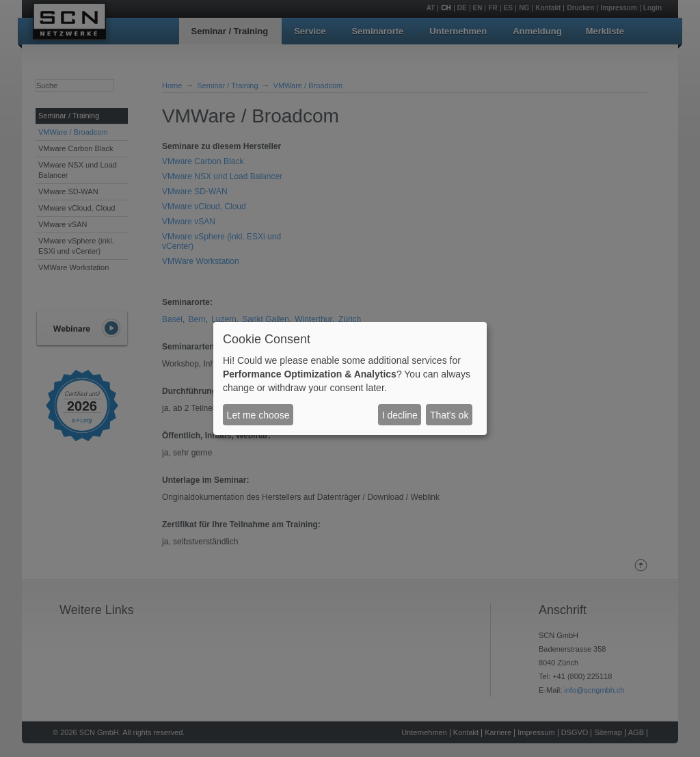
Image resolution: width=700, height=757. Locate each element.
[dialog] (350, 379)
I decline (400, 415)
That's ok (449, 415)
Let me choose (258, 415)
